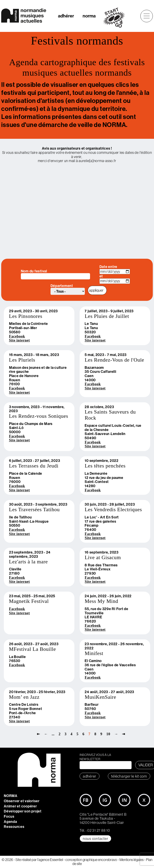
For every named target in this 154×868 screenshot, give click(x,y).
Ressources (14, 827)
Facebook (17, 336)
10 (108, 734)
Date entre (108, 267)
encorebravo (108, 860)
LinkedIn (125, 800)
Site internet (19, 340)
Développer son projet (23, 811)
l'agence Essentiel (50, 860)
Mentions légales (132, 860)
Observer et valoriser (22, 801)
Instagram (105, 800)
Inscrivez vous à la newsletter (95, 757)
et (101, 276)
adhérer (66, 16)
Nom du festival (34, 271)
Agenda (10, 822)
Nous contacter (96, 839)
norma (89, 16)
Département (62, 286)
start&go (116, 18)
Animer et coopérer (20, 806)
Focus (9, 816)
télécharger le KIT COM (129, 776)
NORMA (11, 796)
